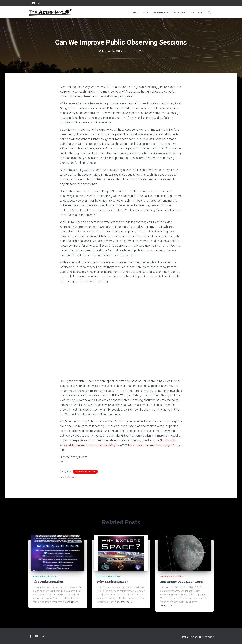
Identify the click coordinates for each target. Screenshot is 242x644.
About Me (179, 13)
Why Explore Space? (112, 582)
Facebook (29, 4)
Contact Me (196, 13)
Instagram (38, 4)
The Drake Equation (48, 582)
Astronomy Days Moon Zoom (182, 582)
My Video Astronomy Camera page (152, 445)
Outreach (72, 477)
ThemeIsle (208, 637)
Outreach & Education (85, 472)
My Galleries (161, 13)
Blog (146, 13)
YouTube (34, 4)
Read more (72, 602)
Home (136, 13)
